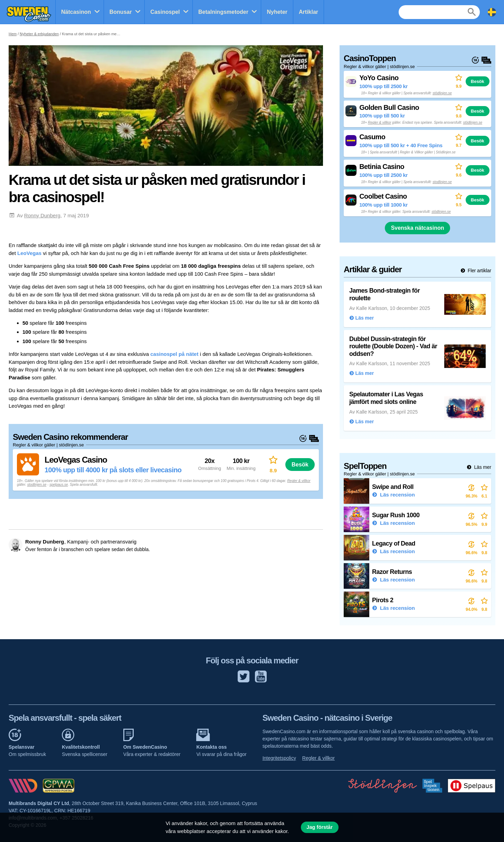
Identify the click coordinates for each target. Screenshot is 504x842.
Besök (300, 464)
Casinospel (165, 12)
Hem (13, 34)
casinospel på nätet (174, 354)
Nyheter (277, 12)
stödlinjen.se (442, 93)
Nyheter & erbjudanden (39, 34)
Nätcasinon (76, 12)
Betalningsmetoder (223, 12)
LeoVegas (29, 253)
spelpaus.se (59, 485)
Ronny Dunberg (42, 215)
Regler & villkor (299, 481)
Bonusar (121, 12)
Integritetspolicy (279, 758)
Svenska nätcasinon (418, 228)
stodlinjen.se (37, 485)
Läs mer (482, 467)
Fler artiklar (479, 271)
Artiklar (308, 12)
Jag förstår (320, 827)
